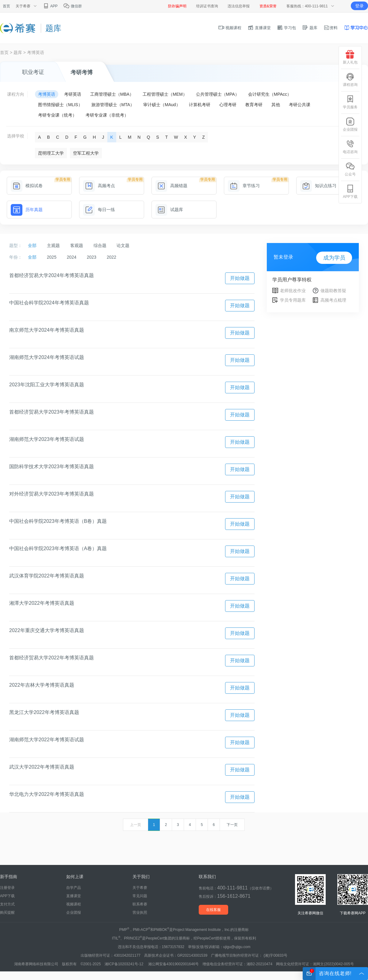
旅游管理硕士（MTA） (113, 105)
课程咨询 (350, 80)
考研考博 (82, 72)
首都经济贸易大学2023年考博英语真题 (52, 412)
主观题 (53, 245)
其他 (276, 105)
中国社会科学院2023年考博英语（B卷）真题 (58, 521)
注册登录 (7, 888)
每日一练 (99, 210)
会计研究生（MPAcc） (270, 94)
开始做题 (240, 278)
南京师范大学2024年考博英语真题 (47, 330)
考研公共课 (300, 105)
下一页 (232, 825)
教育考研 (254, 105)
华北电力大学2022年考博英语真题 (47, 794)
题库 (310, 28)
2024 (72, 257)
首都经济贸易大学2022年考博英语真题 (52, 658)
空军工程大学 (86, 153)
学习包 (287, 28)
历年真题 (27, 210)
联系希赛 (140, 904)
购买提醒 (7, 912)
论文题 (123, 245)
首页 (6, 6)
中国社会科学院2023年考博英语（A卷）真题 (58, 548)
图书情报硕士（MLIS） (60, 105)
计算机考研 (200, 105)
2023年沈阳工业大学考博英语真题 (47, 385)
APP (50, 6)
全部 (32, 245)
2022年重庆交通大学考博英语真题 (47, 630)
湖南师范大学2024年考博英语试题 (47, 357)
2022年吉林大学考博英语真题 (42, 685)
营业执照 (140, 912)
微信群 (73, 6)
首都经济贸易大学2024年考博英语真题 (52, 275)
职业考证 (33, 72)
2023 (92, 257)
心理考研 (228, 105)
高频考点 (99, 186)
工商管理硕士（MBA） (112, 94)
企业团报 (74, 912)
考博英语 (36, 52)
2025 (52, 257)
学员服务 (350, 102)
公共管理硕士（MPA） (218, 94)
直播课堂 (259, 28)
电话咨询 (350, 147)
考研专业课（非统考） (107, 115)
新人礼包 (350, 57)
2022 (111, 257)
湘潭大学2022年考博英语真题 (42, 603)
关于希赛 (140, 888)
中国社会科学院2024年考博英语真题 (49, 303)
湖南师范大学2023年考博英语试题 (47, 439)
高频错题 (171, 186)
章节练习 (244, 186)
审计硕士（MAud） (162, 105)
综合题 (100, 245)
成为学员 (334, 258)
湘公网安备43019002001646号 (173, 964)
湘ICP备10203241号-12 (125, 964)
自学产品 (74, 888)
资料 (331, 28)
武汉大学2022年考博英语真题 (42, 767)
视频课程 (230, 28)
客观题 (77, 245)
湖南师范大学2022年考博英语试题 (47, 740)
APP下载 (7, 896)
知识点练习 (318, 186)
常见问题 (140, 896)
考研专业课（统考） (57, 115)
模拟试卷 (27, 186)
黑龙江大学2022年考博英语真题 (44, 712)
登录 (359, 6)
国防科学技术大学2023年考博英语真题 (52, 467)
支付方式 (7, 904)
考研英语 (73, 94)
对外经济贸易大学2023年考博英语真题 (52, 494)
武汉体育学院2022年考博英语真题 (47, 576)
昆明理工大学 (51, 153)
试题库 (169, 210)
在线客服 (213, 910)
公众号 (350, 169)
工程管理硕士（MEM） (165, 94)
